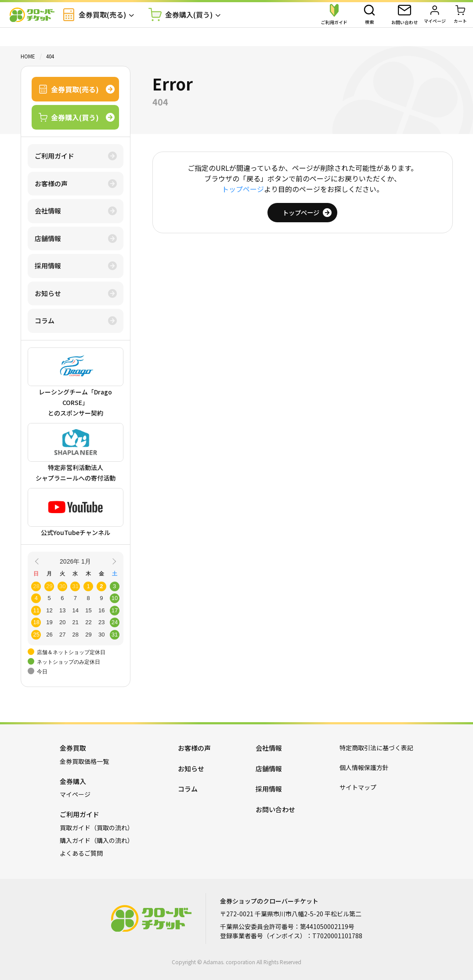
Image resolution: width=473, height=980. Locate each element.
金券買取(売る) (110, 24)
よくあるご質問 (81, 853)
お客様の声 (51, 183)
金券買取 (73, 748)
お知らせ (48, 293)
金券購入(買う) (196, 24)
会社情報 (48, 211)
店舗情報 (48, 238)
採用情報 (48, 266)
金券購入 (73, 781)
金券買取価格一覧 (84, 761)
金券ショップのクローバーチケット (40, 24)
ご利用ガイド (54, 156)
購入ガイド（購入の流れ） (97, 840)
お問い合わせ (275, 809)
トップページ (243, 189)
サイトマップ (358, 787)
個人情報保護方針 (364, 767)
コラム (45, 320)
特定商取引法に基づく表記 (376, 748)
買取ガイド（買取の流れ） (97, 828)
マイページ (75, 794)
